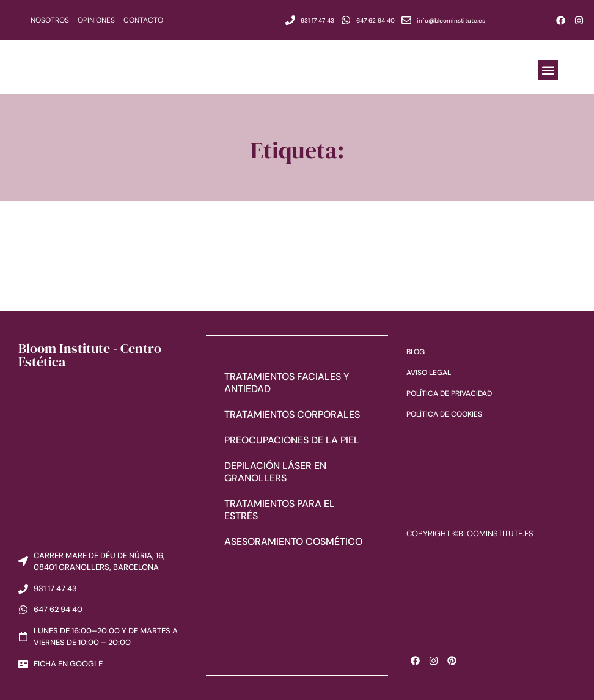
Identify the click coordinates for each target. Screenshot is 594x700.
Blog (416, 352)
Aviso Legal (429, 373)
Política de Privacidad (449, 393)
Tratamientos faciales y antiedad (287, 382)
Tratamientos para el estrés (280, 509)
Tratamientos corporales (292, 414)
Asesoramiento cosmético (293, 541)
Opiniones (96, 20)
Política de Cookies (444, 414)
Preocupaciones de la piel (292, 439)
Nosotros (50, 20)
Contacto (143, 20)
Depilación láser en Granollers (275, 471)
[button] (548, 70)
